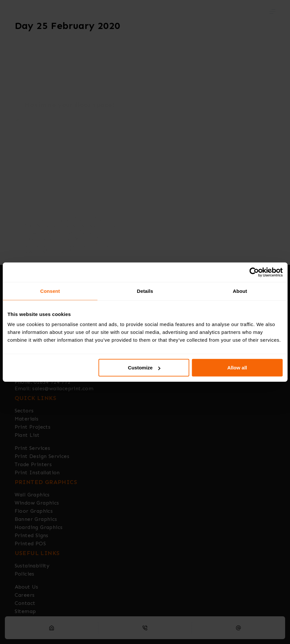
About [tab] (240, 291)
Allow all (237, 368)
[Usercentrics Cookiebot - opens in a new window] (254, 272)
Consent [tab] (50, 291)
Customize (144, 368)
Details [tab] (145, 291)
